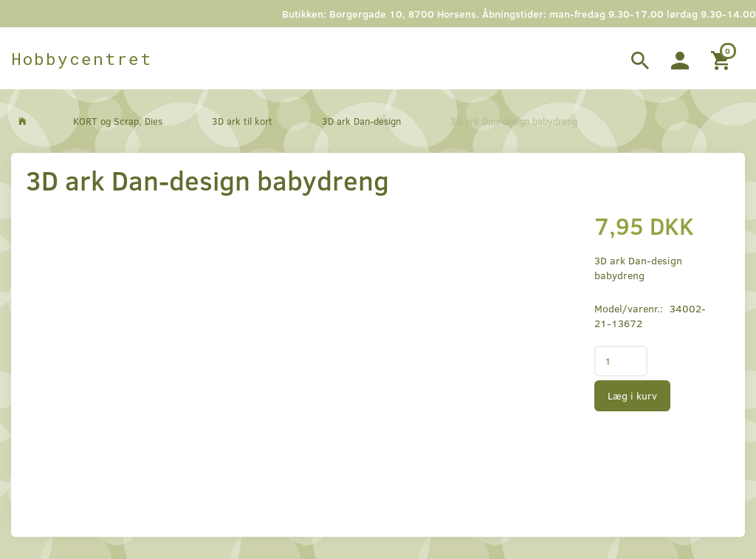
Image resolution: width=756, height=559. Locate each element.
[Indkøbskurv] (722, 58)
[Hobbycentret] (82, 58)
